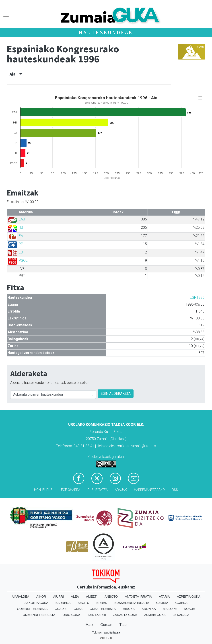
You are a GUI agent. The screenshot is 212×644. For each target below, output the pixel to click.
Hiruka (129, 609)
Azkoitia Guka (36, 603)
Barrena (63, 603)
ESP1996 (197, 297)
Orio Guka (71, 615)
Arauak (121, 490)
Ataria (164, 597)
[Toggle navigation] (6, 15)
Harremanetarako (149, 490)
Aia (16, 74)
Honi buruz (43, 490)
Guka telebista (103, 609)
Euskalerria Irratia (132, 603)
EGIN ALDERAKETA (116, 394)
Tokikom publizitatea (106, 632)
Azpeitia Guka (188, 597)
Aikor (41, 597)
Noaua (189, 609)
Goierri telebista (32, 609)
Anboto (111, 597)
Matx (89, 625)
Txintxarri (97, 615)
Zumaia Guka (155, 615)
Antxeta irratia (138, 597)
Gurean (106, 625)
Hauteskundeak (106, 32)
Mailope (170, 609)
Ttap (123, 625)
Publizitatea (98, 490)
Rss (175, 490)
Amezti (92, 597)
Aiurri (59, 597)
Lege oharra (70, 490)
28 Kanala (181, 615)
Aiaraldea (20, 597)
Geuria (162, 603)
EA (21, 236)
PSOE (23, 260)
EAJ (22, 219)
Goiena (181, 603)
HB (21, 227)
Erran (102, 603)
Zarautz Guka (125, 615)
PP (21, 244)
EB (21, 252)
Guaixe (61, 609)
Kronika (149, 609)
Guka (78, 609)
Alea (75, 597)
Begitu (83, 603)
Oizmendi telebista (39, 615)
